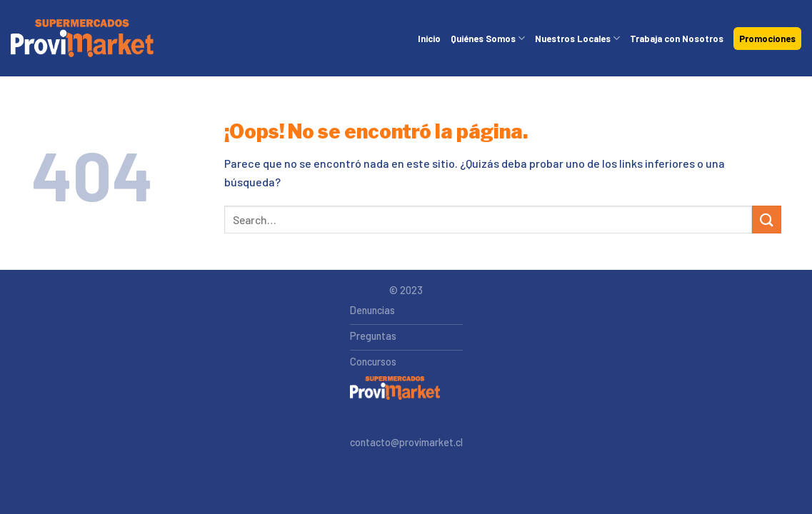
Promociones (767, 39)
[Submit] (766, 220)
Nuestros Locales (577, 38)
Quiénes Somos (488, 38)
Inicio (429, 39)
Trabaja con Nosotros (677, 39)
